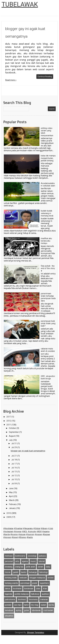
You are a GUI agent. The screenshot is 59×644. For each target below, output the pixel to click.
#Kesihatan (8, 528)
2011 (9, 425)
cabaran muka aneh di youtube (48, 350)
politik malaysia (22, 594)
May (11, 492)
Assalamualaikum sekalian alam (48, 185)
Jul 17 (14, 464)
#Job (51, 528)
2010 (9, 513)
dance (8, 589)
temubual (9, 610)
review (51, 578)
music (33, 561)
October (13, 428)
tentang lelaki (11, 578)
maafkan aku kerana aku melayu (46, 241)
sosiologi (32, 556)
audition (45, 594)
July (11, 440)
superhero (44, 583)
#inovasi (7, 537)
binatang (9, 567)
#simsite (32, 532)
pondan (8, 605)
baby (48, 567)
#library (44, 528)
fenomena (33, 599)
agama (25, 561)
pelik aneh (30, 567)
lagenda (8, 594)
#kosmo (14, 534)
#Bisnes (22, 537)
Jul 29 (14, 447)
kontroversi (20, 556)
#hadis (30, 537)
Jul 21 (14, 456)
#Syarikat (18, 528)
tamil (26, 605)
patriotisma (10, 599)
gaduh (16, 572)
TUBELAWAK (20, 4)
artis (17, 561)
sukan (43, 605)
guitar (27, 610)
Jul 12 (14, 476)
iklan (45, 589)
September (14, 432)
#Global (37, 528)
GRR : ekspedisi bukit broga (48, 377)
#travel (15, 537)
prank (35, 583)
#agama (46, 532)
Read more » (11, 80)
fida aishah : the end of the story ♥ (48, 268)
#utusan (22, 534)
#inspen (38, 534)
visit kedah (48, 610)
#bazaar (46, 534)
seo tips (18, 605)
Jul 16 (14, 468)
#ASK (39, 532)
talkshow (35, 594)
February (13, 504)
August (12, 436)
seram (40, 567)
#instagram (8, 532)
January (13, 508)
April (11, 496)
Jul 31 (14, 443)
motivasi (9, 556)
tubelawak (36, 610)
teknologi (43, 572)
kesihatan (17, 589)
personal (9, 561)
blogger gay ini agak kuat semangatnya (28, 451)
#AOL (25, 532)
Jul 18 (14, 460)
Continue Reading (45, 77)
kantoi (24, 572)
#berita (7, 534)
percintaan (25, 583)
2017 (9, 417)
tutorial (42, 561)
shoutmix (9, 616)
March (12, 500)
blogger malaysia (37, 578)
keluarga (33, 572)
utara (38, 589)
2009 (9, 517)
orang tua (19, 567)
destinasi (22, 599)
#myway (18, 532)
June (11, 488)
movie (8, 572)
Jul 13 (14, 472)
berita (51, 605)
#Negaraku (28, 528)
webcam (23, 578)
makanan (44, 599)
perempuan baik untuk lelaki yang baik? (48, 323)
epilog (19, 610)
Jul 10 (14, 479)
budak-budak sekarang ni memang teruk (47, 213)
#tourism (30, 534)
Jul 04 (14, 484)
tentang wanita (11, 583)
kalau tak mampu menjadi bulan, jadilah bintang (48, 158)
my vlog (35, 605)
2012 (9, 421)
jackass (42, 556)
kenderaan (29, 589)
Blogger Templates (35, 633)
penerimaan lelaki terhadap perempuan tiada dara (48, 297)
